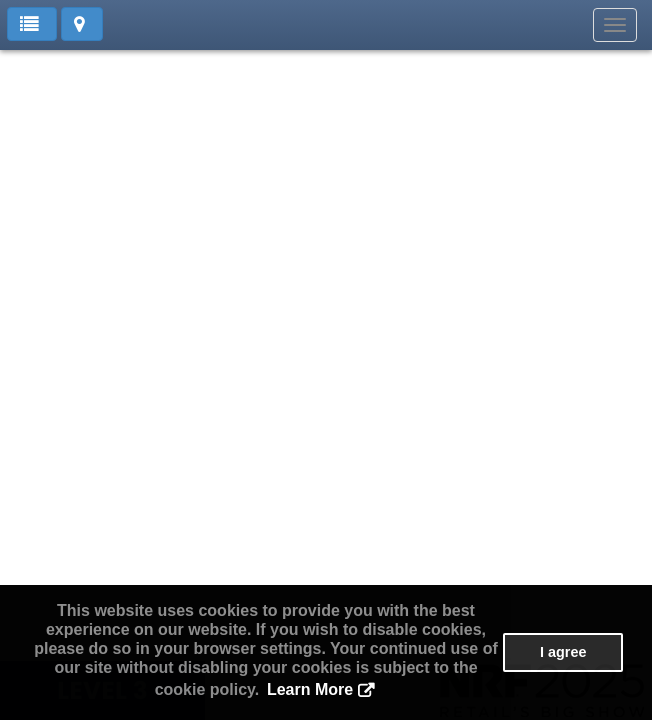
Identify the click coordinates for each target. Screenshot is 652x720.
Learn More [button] (310, 689)
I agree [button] (563, 652)
